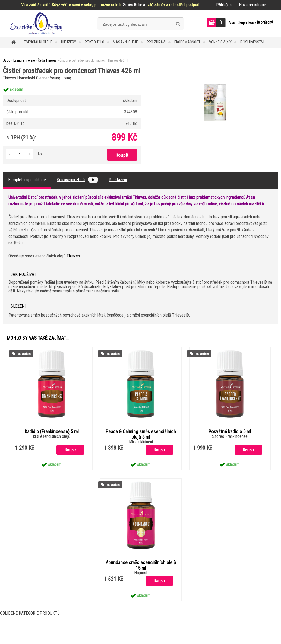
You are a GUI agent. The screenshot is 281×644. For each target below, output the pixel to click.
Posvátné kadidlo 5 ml (230, 432)
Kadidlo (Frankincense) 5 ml (52, 432)
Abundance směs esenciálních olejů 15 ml (141, 565)
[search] (178, 24)
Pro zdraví (156, 42)
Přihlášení (224, 5)
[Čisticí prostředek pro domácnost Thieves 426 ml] (214, 84)
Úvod (7, 60)
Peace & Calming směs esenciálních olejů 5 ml (141, 434)
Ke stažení (118, 180)
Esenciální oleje (38, 42)
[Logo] (37, 23)
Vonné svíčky (220, 42)
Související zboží (78, 180)
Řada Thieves (47, 60)
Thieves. (74, 256)
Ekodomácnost (187, 42)
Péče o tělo (94, 42)
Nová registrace (252, 5)
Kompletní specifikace (27, 180)
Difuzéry (69, 42)
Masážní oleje (125, 42)
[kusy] (20, 154)
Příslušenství (252, 42)
